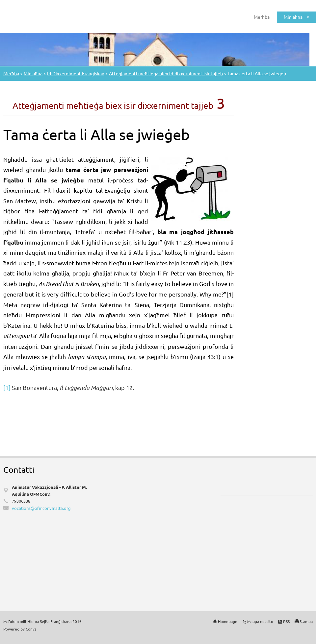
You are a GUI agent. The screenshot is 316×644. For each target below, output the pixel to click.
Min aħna (293, 17)
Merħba (262, 17)
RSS (286, 621)
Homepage (228, 621)
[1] (7, 387)
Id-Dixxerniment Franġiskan (76, 73)
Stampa (306, 621)
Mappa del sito (260, 621)
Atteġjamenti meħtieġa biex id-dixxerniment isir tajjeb (166, 73)
